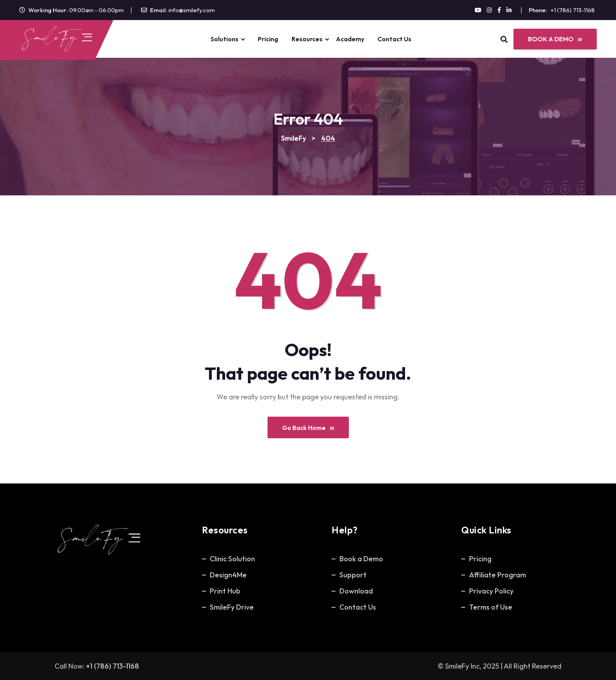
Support (353, 575)
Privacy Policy (491, 591)
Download (356, 591)
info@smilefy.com (192, 10)
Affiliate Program (498, 575)
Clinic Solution (232, 559)
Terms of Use (491, 607)
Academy (350, 39)
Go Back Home (308, 428)
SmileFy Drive (232, 607)
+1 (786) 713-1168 (573, 10)
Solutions (225, 39)
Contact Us (394, 39)
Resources (307, 39)
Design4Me (228, 575)
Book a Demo (361, 559)
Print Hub (225, 591)
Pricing (268, 39)
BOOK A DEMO (555, 39)
